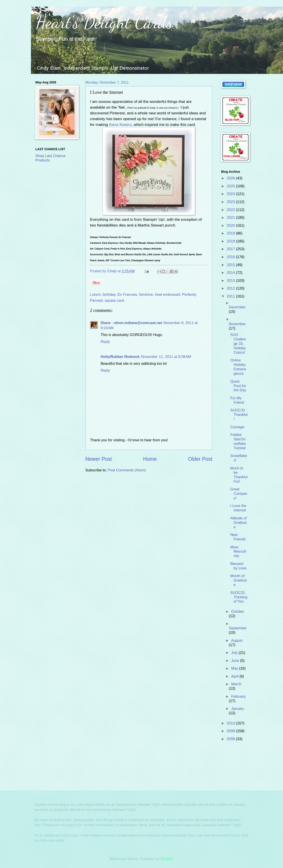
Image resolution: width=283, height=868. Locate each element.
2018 (231, 241)
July (235, 653)
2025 (231, 186)
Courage (237, 427)
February (238, 696)
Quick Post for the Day (238, 386)
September (238, 628)
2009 (231, 731)
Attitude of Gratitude (238, 523)
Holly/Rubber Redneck (120, 357)
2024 (231, 194)
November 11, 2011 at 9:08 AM (166, 357)
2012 (231, 288)
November (237, 324)
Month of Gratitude (238, 580)
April (235, 676)
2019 (231, 233)
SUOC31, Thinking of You (239, 597)
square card (114, 301)
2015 (231, 265)
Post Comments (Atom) (127, 470)
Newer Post (99, 459)
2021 (231, 218)
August (237, 640)
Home (150, 459)
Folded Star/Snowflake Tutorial (238, 441)
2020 (231, 226)
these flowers (120, 125)
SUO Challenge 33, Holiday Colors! (238, 344)
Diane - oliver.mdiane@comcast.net (131, 323)
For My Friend (237, 400)
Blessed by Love (238, 566)
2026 (231, 178)
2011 (231, 296)
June (235, 661)
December (237, 307)
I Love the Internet (238, 508)
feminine (146, 295)
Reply (105, 342)
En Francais (127, 295)
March (236, 684)
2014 (231, 273)
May (235, 668)
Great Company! (239, 494)
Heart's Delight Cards (104, 22)
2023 (231, 202)
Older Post (200, 459)
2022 (231, 210)
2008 (231, 739)
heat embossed (167, 295)
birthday (109, 295)
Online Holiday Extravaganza (238, 367)
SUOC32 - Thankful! (239, 415)
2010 (231, 723)
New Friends (238, 537)
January (238, 709)
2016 (231, 257)
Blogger (167, 859)
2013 (231, 281)
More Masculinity (238, 552)
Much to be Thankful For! (239, 475)
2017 (231, 249)
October (238, 612)
